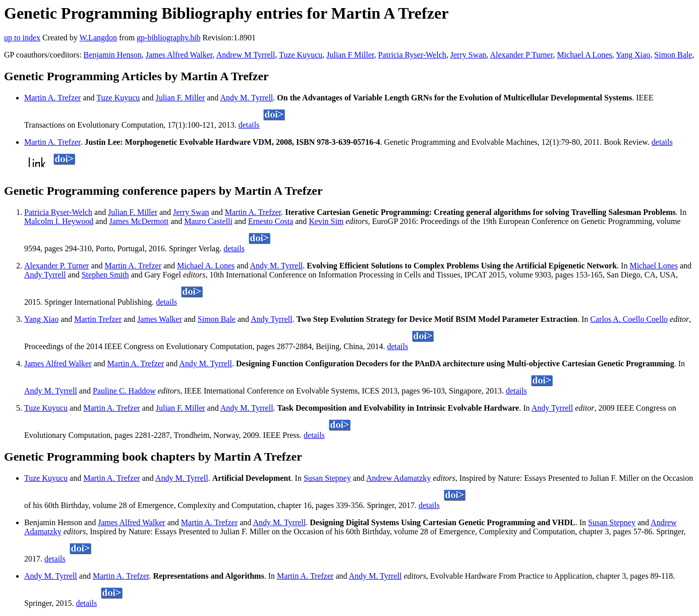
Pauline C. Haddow (124, 391)
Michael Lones (654, 266)
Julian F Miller (350, 55)
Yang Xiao (633, 55)
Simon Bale (673, 55)
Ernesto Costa (271, 221)
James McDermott (139, 221)
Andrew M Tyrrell (246, 55)
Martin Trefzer (98, 319)
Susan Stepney (327, 478)
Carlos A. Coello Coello (629, 319)
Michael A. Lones (206, 266)
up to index (22, 38)
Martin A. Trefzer (52, 98)
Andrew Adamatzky (398, 478)
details (249, 125)
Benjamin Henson (113, 55)
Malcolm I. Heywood (59, 221)
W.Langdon (98, 38)
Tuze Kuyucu (301, 55)
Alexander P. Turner (56, 266)
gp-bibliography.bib (169, 38)
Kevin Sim (326, 221)
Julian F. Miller (180, 98)
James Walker (160, 319)
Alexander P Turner (521, 55)
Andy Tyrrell (45, 275)
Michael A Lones (584, 55)
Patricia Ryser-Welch (412, 55)
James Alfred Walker (179, 55)
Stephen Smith (105, 275)
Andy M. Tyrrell (246, 98)
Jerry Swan (469, 55)
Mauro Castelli (208, 221)
